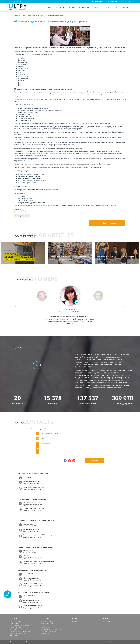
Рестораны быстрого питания (20, 625)
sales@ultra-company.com (107, 2)
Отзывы (71, 7)
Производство (45, 627)
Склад (42, 625)
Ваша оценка (19, 209)
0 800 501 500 (16, 2)
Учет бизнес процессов (17, 633)
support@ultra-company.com (33, 484)
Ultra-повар (14, 629)
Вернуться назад (107, 223)
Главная (47, 7)
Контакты (126, 7)
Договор (97, 7)
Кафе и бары (14, 623)
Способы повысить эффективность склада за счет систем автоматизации (68, 258)
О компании (84, 7)
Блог (116, 7)
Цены (107, 7)
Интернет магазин (47, 623)
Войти (128, 2)
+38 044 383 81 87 (29, 526)
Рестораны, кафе (15, 621)
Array (34, 642)
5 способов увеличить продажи (16, 259)
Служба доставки (15, 627)
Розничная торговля (47, 621)
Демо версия (14, 635)
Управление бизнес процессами (20, 631)
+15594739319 (28, 477)
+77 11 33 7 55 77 (29, 574)
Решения (58, 7)
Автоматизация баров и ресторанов (26, 99)
